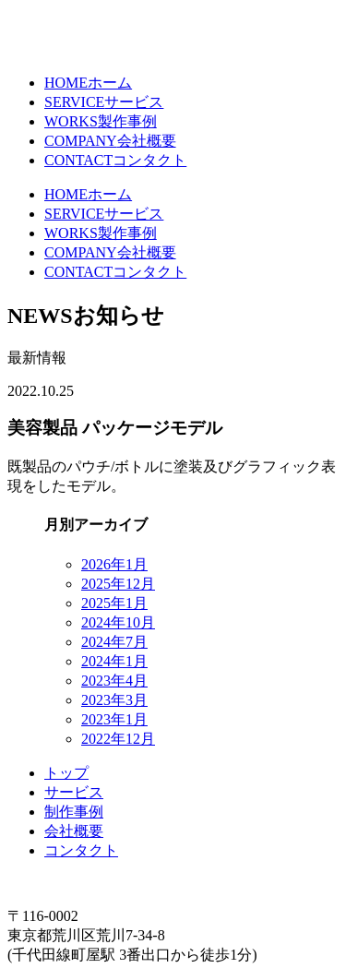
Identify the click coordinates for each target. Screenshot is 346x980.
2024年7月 (114, 642)
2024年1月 (114, 661)
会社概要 (74, 831)
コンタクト (81, 850)
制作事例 (74, 812)
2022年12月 (118, 739)
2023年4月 (114, 681)
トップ (66, 773)
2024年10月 (118, 622)
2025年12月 (118, 584)
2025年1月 (114, 603)
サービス (74, 792)
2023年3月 (114, 700)
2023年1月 (114, 719)
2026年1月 (114, 564)
